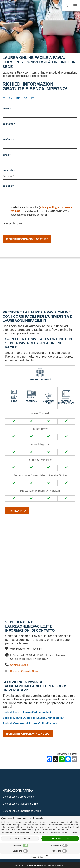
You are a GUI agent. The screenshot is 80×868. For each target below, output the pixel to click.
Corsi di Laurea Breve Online (18, 797)
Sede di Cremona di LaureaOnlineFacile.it (30, 723)
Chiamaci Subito (19, 665)
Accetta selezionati (20, 839)
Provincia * (9, 170)
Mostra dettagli (40, 856)
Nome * (7, 108)
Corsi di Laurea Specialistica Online (22, 811)
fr (33, 98)
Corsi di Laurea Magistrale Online (21, 804)
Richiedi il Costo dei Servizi (25, 671)
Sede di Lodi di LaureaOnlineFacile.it (27, 712)
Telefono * (8, 139)
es (26, 98)
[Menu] (75, 6)
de (18, 98)
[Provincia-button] (40, 176)
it (4, 98)
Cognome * (9, 124)
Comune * (8, 186)
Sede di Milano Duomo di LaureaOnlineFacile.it (34, 718)
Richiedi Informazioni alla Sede (28, 734)
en (10, 98)
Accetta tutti (60, 839)
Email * (6, 155)
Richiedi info (17, 511)
